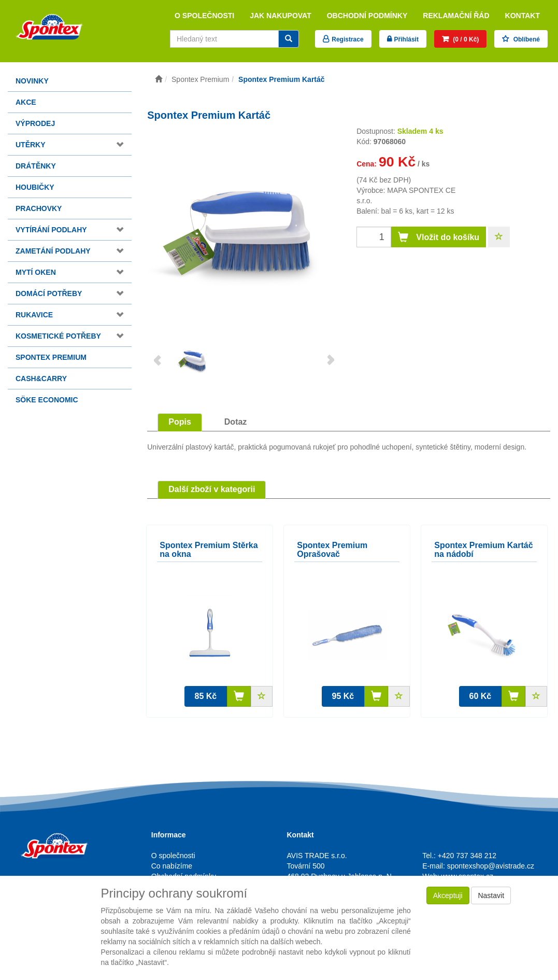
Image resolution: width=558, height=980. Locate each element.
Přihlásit (406, 39)
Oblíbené (526, 39)
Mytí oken (36, 272)
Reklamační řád (456, 16)
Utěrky (31, 145)
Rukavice (34, 315)
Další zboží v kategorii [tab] (212, 489)
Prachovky (39, 208)
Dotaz (236, 422)
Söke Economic (47, 400)
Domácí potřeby (49, 293)
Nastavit (491, 895)
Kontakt (523, 16)
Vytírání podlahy (51, 230)
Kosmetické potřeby (58, 336)
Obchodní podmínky (367, 16)
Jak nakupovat (281, 16)
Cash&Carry (41, 379)
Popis (180, 422)
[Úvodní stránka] (159, 79)
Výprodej (35, 123)
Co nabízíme (172, 866)
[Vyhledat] (289, 39)
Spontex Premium (51, 357)
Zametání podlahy (53, 251)
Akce (26, 102)
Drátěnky (36, 166)
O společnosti (204, 16)
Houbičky (35, 187)
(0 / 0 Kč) (465, 39)
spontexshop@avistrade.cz (491, 866)
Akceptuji (448, 895)
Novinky (32, 81)
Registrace (347, 39)
